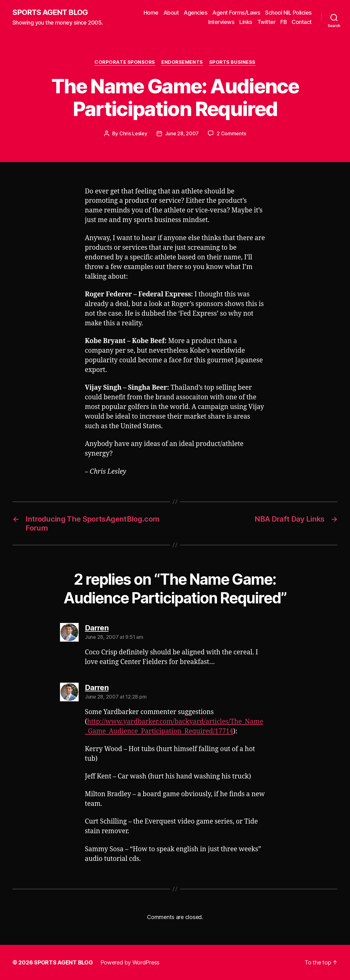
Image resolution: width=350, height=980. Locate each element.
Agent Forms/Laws (236, 13)
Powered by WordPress (130, 962)
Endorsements (182, 62)
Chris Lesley (133, 133)
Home (151, 13)
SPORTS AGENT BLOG (50, 12)
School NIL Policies (288, 13)
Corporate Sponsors (125, 62)
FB (283, 22)
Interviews (221, 22)
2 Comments (231, 133)
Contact (302, 22)
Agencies (196, 13)
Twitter (267, 22)
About (171, 13)
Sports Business (232, 62)
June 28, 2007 (182, 133)
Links (246, 22)
